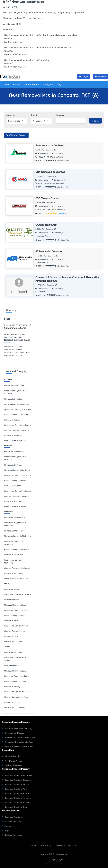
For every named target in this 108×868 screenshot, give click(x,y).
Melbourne (9, 512)
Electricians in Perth (12, 589)
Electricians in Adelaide (14, 386)
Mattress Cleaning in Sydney (16, 671)
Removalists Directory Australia (18, 738)
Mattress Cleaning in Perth (15, 605)
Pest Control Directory (14, 733)
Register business (32, 85)
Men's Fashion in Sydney (15, 708)
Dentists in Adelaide (13, 436)
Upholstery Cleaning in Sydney (17, 676)
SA (17, 325)
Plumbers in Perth (11, 600)
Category (11, 115)
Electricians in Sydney (13, 652)
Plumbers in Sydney (12, 666)
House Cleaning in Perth (14, 616)
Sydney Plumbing (12, 766)
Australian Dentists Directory (17, 729)
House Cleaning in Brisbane (16, 481)
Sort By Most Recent (16, 135)
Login (6, 831)
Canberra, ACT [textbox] (41, 121)
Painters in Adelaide (13, 420)
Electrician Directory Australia (17, 747)
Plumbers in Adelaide (13, 399)
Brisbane (8, 446)
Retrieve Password (12, 835)
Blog (59, 85)
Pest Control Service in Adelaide (18, 425)
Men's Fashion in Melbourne (16, 579)
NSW (6, 325)
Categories (49, 85)
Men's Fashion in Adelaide (15, 441)
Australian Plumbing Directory (18, 742)
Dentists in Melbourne (14, 573)
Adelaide (8, 380)
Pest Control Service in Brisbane (18, 491)
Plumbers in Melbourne (14, 531)
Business (17, 85)
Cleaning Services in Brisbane (17, 496)
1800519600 (42, 157)
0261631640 (42, 183)
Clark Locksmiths (11, 756)
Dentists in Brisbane (13, 502)
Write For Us (72, 846)
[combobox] (17, 121)
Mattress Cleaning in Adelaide (17, 404)
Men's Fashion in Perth (14, 642)
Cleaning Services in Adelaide (17, 430)
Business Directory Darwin (16, 807)
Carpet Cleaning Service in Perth (18, 595)
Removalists (42, 154)
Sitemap (59, 846)
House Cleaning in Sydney (15, 681)
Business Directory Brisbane (16, 780)
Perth (6, 583)
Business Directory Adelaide (17, 794)
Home (7, 85)
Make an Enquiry (57, 157)
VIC (10, 325)
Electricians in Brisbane (14, 452)
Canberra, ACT (60, 154)
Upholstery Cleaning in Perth (16, 610)
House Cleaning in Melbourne (17, 550)
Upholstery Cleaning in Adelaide (18, 410)
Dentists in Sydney (12, 702)
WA (23, 325)
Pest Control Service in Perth (16, 626)
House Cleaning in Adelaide (16, 415)
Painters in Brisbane (13, 486)
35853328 (41, 292)
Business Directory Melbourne (17, 776)
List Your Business (12, 822)
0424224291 (42, 263)
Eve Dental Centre (12, 761)
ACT (20, 325)
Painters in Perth (11, 621)
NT (30, 325)
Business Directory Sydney (16, 785)
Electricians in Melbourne (15, 518)
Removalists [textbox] (16, 121)
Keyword (60, 115)
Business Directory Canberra (17, 798)
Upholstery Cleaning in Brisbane (18, 476)
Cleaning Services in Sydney (16, 697)
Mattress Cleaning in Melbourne (18, 536)
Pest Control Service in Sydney (17, 692)
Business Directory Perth (15, 789)
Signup (7, 826)
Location (35, 115)
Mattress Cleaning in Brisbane (17, 470)
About (34, 846)
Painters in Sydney (12, 687)
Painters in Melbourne (13, 555)
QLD (14, 325)
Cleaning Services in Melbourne (17, 568)
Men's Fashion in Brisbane (15, 507)
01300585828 (43, 210)
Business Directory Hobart (16, 803)
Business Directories (13, 817)
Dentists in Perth (11, 636)
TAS (27, 325)
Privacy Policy (46, 846)
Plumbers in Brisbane (13, 465)
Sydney (7, 646)
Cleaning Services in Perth (15, 631)
